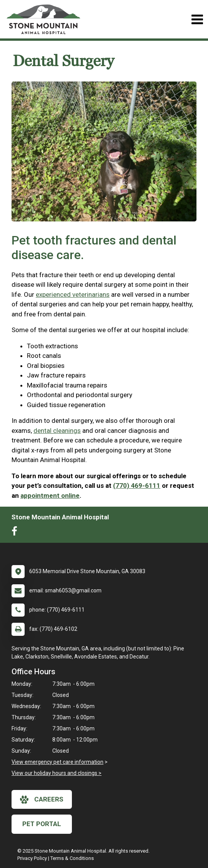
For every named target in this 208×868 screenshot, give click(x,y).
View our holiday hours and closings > (57, 773)
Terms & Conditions (72, 858)
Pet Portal (42, 824)
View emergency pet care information (57, 762)
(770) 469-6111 (137, 486)
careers (42, 800)
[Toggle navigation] (197, 19)
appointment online (50, 496)
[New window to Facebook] (16, 533)
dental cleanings (57, 431)
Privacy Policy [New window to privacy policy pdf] (32, 858)
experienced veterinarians (73, 294)
